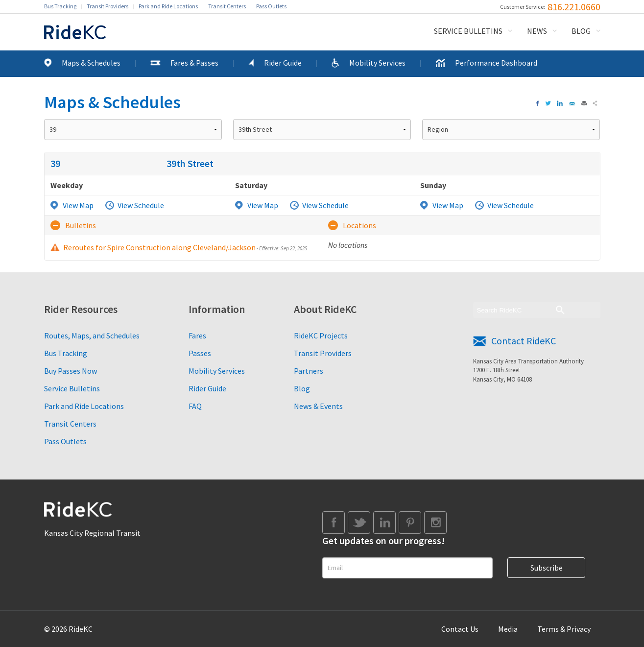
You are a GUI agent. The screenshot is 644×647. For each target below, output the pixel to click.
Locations (359, 225)
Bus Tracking (60, 6)
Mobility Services (377, 63)
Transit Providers (107, 6)
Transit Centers (227, 6)
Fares (197, 335)
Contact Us (460, 629)
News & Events (318, 406)
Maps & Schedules (91, 63)
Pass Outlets (271, 6)
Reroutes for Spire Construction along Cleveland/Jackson (185, 247)
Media (508, 629)
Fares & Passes (194, 63)
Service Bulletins (468, 31)
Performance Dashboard (496, 63)
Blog (581, 31)
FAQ (195, 406)
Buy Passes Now (71, 371)
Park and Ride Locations (168, 6)
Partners (309, 371)
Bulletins (81, 225)
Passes (200, 353)
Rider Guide (283, 63)
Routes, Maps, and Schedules (92, 335)
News (537, 31)
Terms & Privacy (564, 629)
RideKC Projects (321, 335)
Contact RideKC (524, 341)
